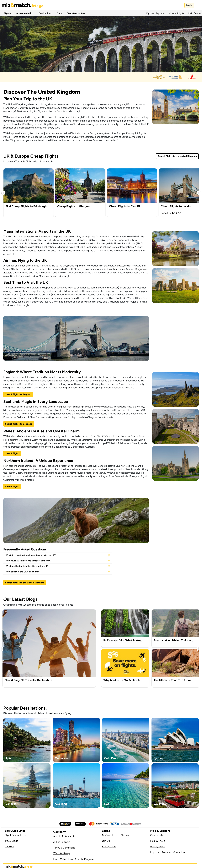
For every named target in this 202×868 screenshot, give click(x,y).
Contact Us (157, 835)
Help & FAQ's (158, 841)
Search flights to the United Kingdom (177, 156)
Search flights (12, 453)
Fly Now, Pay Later (156, 13)
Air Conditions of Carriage (116, 835)
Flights (7, 13)
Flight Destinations (15, 835)
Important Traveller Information (167, 852)
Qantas (119, 266)
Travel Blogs (11, 841)
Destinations (45, 13)
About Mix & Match (64, 836)
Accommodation (24, 13)
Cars (59, 13)
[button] (198, 5)
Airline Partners (62, 842)
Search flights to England (18, 394)
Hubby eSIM (109, 847)
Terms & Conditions (64, 848)
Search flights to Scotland (19, 424)
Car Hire (9, 847)
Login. (189, 5)
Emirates (112, 269)
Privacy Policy (158, 847)
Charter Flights (177, 13)
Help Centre (194, 13)
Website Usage (62, 853)
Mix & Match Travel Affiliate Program (73, 859)
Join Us (106, 841)
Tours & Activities (75, 13)
